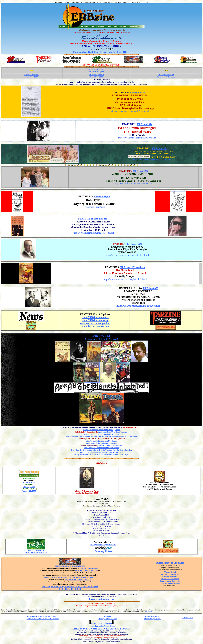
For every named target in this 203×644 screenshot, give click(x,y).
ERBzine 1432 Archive (133, 267)
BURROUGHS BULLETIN (86, 571)
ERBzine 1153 (101, 219)
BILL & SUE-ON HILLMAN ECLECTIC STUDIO (102, 629)
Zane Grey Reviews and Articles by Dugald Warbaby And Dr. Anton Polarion (102, 450)
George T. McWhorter (52, 577)
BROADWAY (41, 553)
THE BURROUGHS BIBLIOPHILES (70, 566)
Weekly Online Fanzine (108, 619)
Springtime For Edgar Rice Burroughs (113, 432)
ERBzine (108, 616)
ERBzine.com (188, 618)
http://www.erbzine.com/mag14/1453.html (94, 233)
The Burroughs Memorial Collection (83, 577)
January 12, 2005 (29, 491)
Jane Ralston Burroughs (170, 583)
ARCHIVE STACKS (166, 75)
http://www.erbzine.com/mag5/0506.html (101, 443)
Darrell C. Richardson (170, 579)
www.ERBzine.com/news (95, 317)
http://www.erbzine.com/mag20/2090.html (134, 183)
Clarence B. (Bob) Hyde (170, 576)
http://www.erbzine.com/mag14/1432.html (125, 279)
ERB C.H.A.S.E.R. (153, 616)
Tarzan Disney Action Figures (101, 445)
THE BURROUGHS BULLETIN (78, 580)
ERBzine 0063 (151, 288)
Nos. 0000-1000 (32, 77)
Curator (64, 577)
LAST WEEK (102, 336)
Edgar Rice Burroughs (89, 568)
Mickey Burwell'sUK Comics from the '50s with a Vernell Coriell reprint (102, 454)
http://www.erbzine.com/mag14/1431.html (127, 255)
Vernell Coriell (170, 572)
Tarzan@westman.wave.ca (101, 599)
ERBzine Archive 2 (96, 75)
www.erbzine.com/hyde (94, 207)
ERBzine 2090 (141, 171)
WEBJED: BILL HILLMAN (101, 624)
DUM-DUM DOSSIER (70, 589)
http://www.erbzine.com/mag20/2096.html (137, 138)
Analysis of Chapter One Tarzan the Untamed (101, 434)
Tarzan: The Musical (36, 551)
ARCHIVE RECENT (96, 69)
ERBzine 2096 (145, 124)
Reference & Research (166, 77)
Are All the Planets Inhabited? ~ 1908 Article (101, 448)
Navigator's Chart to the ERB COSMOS (43, 616)
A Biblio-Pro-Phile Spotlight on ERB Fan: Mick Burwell (101, 452)
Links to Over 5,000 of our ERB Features (43, 619)
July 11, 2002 (29, 487)
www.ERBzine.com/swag (95, 320)
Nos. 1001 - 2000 (96, 77)
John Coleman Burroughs (170, 581)
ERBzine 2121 (160, 148)
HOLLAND (30, 553)
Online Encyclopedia (152, 619)
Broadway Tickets (103, 551)
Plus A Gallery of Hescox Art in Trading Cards (101, 430)
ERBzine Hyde (102, 197)
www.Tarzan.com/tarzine (95, 326)
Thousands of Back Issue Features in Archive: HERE (102, 52)
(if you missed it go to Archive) (101, 339)
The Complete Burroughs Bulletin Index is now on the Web (70, 586)
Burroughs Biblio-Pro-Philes (170, 563)
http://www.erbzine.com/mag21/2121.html (152, 160)
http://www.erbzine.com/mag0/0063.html (138, 306)
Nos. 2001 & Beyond (96, 72)
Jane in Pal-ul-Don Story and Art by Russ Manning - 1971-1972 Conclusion (101, 436)
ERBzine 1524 (137, 93)
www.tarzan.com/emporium (95, 323)
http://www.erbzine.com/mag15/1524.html (130, 111)
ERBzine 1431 (135, 244)
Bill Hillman (149, 612)
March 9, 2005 (29, 482)
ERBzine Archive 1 (32, 75)
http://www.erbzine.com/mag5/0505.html (101, 441)
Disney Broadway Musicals (103, 545)
